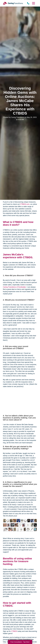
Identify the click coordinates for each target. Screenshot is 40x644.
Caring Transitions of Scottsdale (14, 287)
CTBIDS (14, 631)
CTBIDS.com (25, 204)
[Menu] (33, 3)
